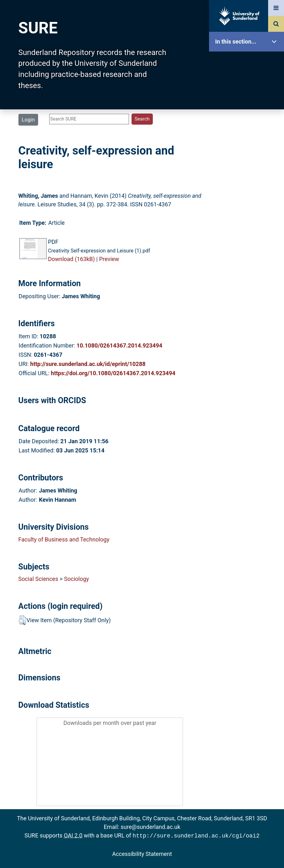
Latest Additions (248, 162)
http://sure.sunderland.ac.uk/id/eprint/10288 (88, 364)
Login (28, 120)
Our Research (248, 82)
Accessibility (248, 243)
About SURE (248, 102)
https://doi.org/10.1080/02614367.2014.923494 (113, 373)
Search (248, 142)
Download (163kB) (71, 259)
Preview (109, 259)
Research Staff (248, 203)
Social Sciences (38, 579)
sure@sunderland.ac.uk (151, 827)
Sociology (77, 579)
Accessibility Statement (142, 853)
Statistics (248, 183)
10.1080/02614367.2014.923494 (119, 345)
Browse (248, 122)
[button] (22, 620)
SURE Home (248, 62)
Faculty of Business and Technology (64, 539)
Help (248, 223)
